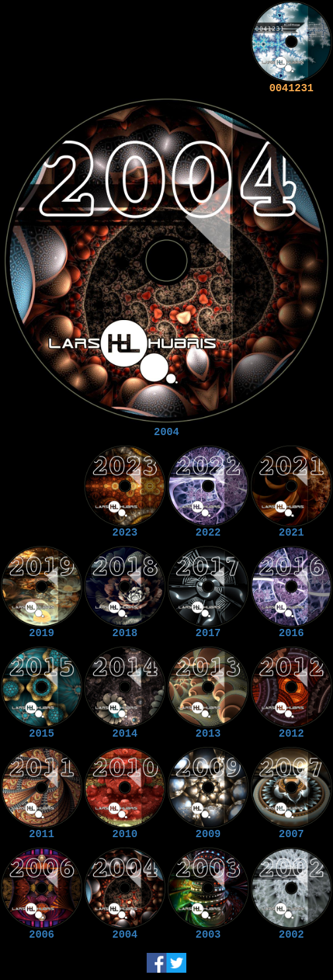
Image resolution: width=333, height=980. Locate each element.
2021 (291, 533)
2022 (208, 533)
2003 (208, 935)
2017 (208, 633)
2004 (166, 432)
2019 (42, 633)
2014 (125, 734)
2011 (42, 835)
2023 (125, 533)
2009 (208, 835)
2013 (208, 734)
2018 (125, 633)
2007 (291, 835)
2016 (291, 633)
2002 (291, 935)
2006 (42, 935)
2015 (42, 734)
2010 (125, 835)
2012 (291, 734)
